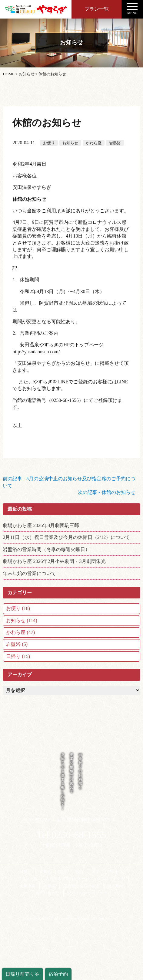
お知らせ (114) (22, 620)
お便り (49, 143)
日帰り (25, 872)
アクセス (115, 872)
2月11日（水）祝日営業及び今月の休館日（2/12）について (66, 537)
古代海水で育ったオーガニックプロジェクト (85, 879)
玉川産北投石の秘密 (81, 886)
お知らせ (70, 143)
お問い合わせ (48, 893)
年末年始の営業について (29, 573)
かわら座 (94, 143)
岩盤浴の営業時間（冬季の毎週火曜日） (46, 549)
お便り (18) (18, 608)
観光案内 (115, 886)
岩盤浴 (115, 143)
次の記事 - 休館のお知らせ (109, 492)
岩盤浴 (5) (17, 644)
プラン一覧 (97, 9)
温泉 (95, 872)
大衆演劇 (28, 886)
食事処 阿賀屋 (53, 872)
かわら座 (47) (20, 632)
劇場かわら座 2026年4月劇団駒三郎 (41, 525)
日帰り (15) (18, 656)
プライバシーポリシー (87, 893)
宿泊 (79, 872)
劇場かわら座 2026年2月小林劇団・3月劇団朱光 (54, 561)
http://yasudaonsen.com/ (36, 352)
